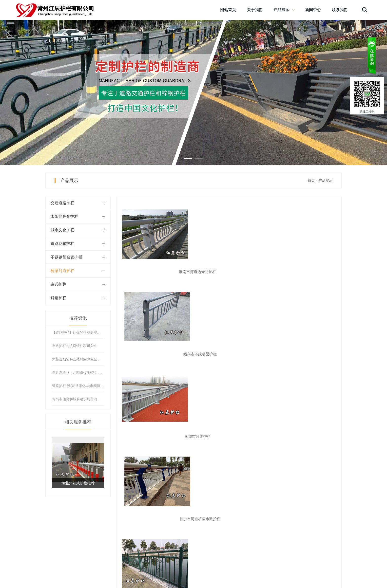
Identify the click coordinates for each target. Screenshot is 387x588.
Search (365, 10)
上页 (148, 458)
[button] (99, 459)
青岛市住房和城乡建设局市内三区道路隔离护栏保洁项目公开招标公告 (78, 399)
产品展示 (281, 10)
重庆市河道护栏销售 (229, 436)
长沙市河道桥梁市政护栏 (155, 354)
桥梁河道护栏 (62, 271)
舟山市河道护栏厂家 (155, 436)
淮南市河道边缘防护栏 (155, 272)
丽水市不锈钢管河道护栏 (303, 354)
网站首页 (228, 10)
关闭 (380, 75)
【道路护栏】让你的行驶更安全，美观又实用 (78, 332)
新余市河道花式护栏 (229, 354)
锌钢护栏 (58, 298)
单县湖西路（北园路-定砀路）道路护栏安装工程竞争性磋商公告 (78, 372)
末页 (281, 458)
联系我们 (340, 10)
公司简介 (250, 524)
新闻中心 (313, 10)
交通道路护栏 (62, 203)
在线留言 (280, 533)
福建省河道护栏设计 (303, 436)
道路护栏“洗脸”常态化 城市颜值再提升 (78, 386)
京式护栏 (58, 284)
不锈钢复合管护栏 (66, 257)
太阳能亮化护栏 (64, 216)
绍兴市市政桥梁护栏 (229, 272)
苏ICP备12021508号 (89, 582)
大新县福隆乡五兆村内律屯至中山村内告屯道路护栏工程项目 (78, 359)
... (240, 458)
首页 (311, 181)
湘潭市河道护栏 (303, 272)
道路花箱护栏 (62, 244)
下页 (262, 458)
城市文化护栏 (62, 230)
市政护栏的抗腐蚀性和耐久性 (75, 346)
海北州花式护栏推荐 (78, 483)
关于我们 (255, 10)
